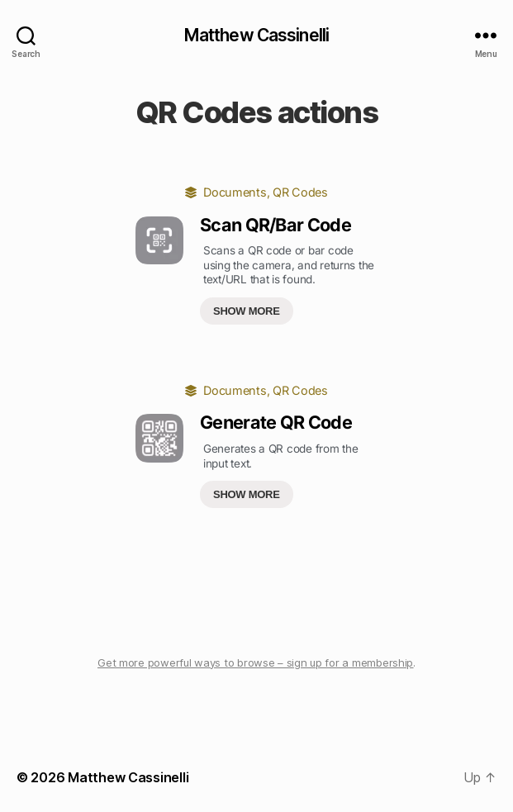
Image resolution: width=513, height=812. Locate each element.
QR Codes (300, 192)
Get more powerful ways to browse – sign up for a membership (255, 662)
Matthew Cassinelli (256, 35)
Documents (235, 192)
